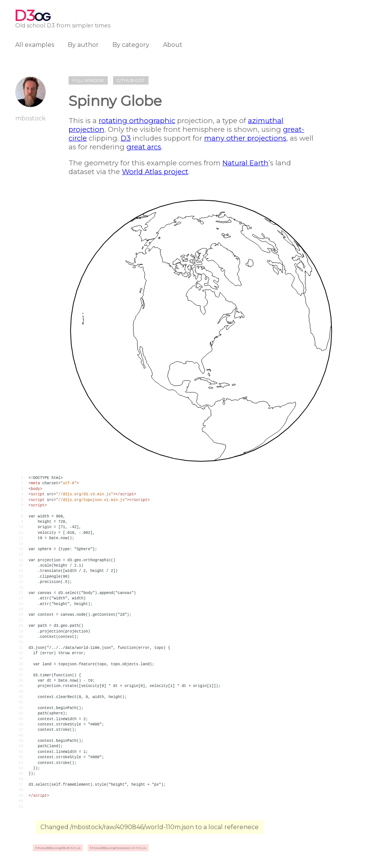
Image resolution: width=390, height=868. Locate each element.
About (173, 45)
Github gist (131, 80)
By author (83, 45)
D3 (126, 138)
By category (131, 45)
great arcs (144, 147)
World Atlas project (155, 172)
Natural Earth (245, 163)
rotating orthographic (137, 121)
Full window (88, 80)
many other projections (245, 138)
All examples (35, 45)
